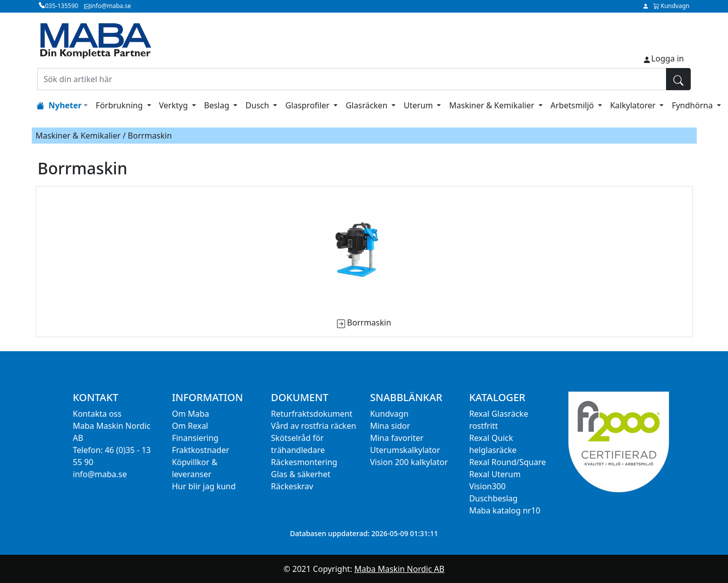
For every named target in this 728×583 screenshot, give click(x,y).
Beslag (218, 105)
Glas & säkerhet (301, 474)
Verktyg (175, 105)
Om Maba (190, 414)
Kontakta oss (97, 414)
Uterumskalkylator (405, 450)
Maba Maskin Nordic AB (399, 569)
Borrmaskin (369, 322)
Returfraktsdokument (312, 414)
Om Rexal (190, 426)
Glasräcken (368, 105)
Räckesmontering (304, 462)
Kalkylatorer (634, 105)
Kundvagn (389, 414)
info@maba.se (100, 474)
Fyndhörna (693, 105)
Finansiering (195, 438)
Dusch (258, 105)
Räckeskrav (292, 486)
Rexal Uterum (495, 474)
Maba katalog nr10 (505, 510)
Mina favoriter (396, 438)
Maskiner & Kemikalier (492, 105)
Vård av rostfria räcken (314, 426)
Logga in (668, 58)
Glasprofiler (308, 105)
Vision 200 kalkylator (409, 462)
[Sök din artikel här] (352, 79)
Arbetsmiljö (573, 105)
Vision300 (487, 486)
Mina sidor (390, 426)
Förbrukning (120, 105)
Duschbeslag (493, 498)
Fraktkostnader (201, 450)
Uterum (419, 105)
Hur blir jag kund (204, 486)
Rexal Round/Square (507, 462)
